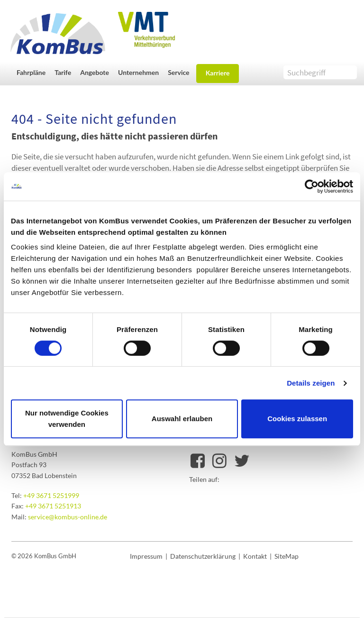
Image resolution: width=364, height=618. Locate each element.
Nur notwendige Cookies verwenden (67, 419)
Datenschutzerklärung (203, 556)
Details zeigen (311, 383)
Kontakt (255, 556)
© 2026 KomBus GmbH (44, 556)
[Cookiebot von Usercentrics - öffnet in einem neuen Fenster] (312, 186)
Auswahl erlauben (182, 419)
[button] (33, 72)
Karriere (218, 73)
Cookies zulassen (297, 419)
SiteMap (287, 556)
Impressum (146, 556)
